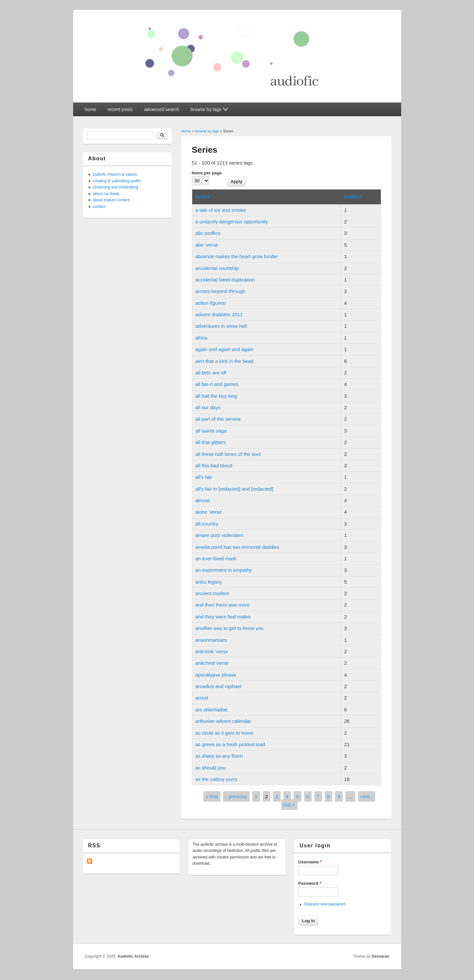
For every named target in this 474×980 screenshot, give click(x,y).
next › (367, 797)
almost (203, 500)
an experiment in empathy (224, 570)
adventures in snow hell (221, 326)
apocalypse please (216, 675)
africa (202, 338)
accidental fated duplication (225, 280)
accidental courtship (217, 268)
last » (289, 804)
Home (186, 131)
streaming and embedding (116, 187)
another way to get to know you (230, 628)
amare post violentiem (220, 535)
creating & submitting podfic (117, 181)
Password (310, 883)
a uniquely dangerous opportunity (232, 222)
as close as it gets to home (225, 733)
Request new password (325, 904)
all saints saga (211, 431)
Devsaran (381, 956)
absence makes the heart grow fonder (237, 256)
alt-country (207, 524)
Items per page (207, 173)
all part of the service (218, 419)
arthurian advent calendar (223, 721)
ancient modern (212, 593)
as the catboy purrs (216, 779)
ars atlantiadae (212, 710)
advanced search (162, 109)
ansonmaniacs (211, 640)
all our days (208, 407)
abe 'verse (207, 245)
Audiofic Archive (133, 956)
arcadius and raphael (218, 686)
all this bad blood (214, 466)
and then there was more (223, 605)
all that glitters (211, 442)
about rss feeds (106, 194)
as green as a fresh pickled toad (230, 744)
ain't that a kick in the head (225, 361)
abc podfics (208, 233)
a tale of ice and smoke (221, 210)
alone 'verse (209, 512)
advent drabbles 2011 (219, 314)
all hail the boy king (216, 396)
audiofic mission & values (115, 174)
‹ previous (237, 797)
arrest (202, 698)
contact (99, 207)
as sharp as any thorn (219, 756)
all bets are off (211, 373)
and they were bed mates (223, 617)
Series (203, 197)
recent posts (120, 109)
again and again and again (225, 349)
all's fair (204, 477)
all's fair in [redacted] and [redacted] (234, 489)
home (90, 109)
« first (212, 797)
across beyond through (221, 291)
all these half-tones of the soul (228, 454)
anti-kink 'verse (212, 651)
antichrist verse (212, 663)
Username (310, 862)
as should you (211, 768)
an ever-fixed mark (216, 558)
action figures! (211, 303)
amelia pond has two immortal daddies (237, 547)
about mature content (111, 200)
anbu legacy (209, 582)
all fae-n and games (217, 384)
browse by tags (207, 131)
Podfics (353, 197)
